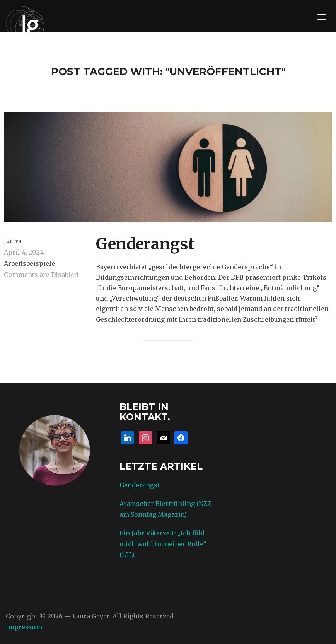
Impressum (24, 627)
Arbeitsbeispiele (29, 263)
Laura (13, 241)
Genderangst (145, 244)
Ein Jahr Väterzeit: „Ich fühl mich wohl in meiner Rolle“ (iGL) (163, 544)
